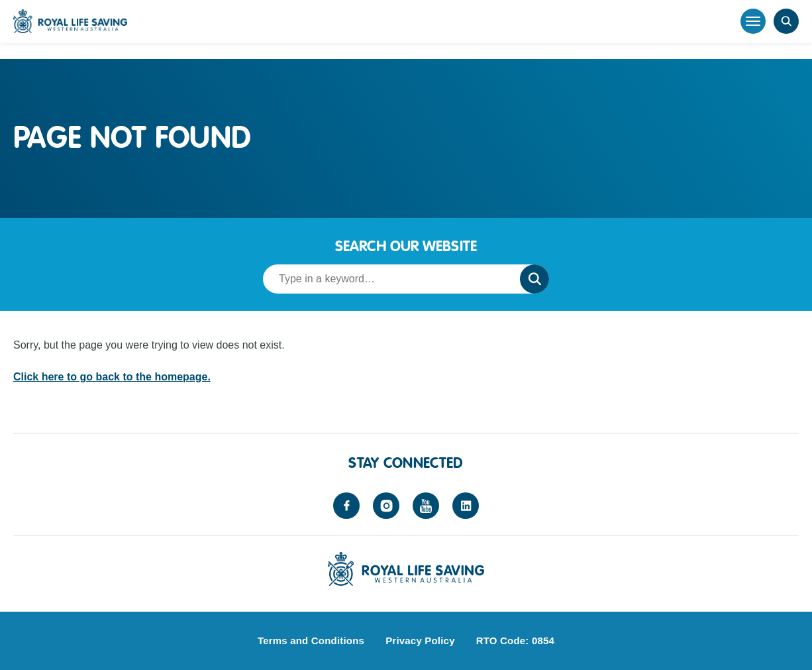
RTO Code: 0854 (515, 641)
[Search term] (387, 279)
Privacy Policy (420, 641)
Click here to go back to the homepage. (112, 377)
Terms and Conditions (311, 641)
